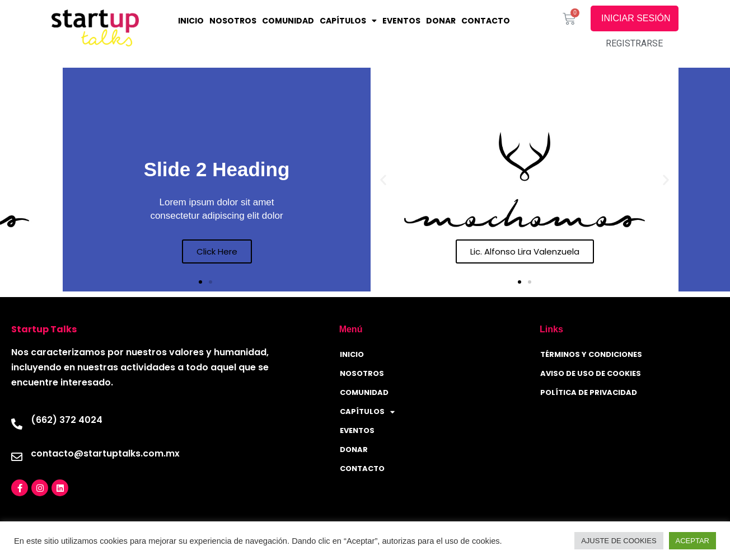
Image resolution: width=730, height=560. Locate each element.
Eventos (401, 21)
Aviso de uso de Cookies (591, 373)
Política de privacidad (589, 392)
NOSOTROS (233, 21)
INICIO (191, 21)
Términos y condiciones (591, 354)
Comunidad (288, 21)
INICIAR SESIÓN (637, 18)
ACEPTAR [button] (692, 541)
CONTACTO (486, 21)
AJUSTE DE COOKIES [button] (619, 541)
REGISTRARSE (634, 43)
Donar (441, 21)
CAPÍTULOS (348, 21)
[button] (200, 282)
